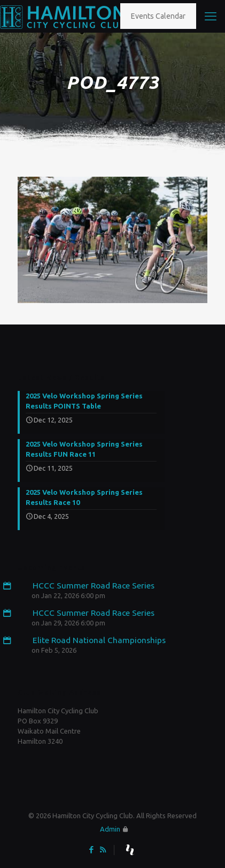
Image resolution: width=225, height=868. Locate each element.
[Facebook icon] (92, 850)
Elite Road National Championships (92, 640)
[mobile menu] (211, 16)
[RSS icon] (103, 850)
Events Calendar (158, 16)
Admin (110, 829)
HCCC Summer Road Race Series (86, 586)
